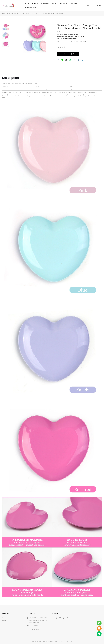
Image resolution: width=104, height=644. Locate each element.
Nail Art (55, 3)
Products (35, 3)
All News (4, 620)
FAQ (3, 617)
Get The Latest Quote (68, 54)
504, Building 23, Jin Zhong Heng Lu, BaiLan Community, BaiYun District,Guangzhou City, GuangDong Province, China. (38, 620)
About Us (5, 613)
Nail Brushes (45, 3)
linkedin (83, 60)
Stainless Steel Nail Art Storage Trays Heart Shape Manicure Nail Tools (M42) (45, 14)
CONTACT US (97, 5)
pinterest (74, 60)
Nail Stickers (64, 3)
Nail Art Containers (20, 14)
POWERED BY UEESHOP (66, 641)
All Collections (10, 14)
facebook (58, 60)
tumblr (78, 60)
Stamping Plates (31, 7)
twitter (66, 60)
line (62, 60)
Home (27, 3)
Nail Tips (74, 3)
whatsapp (70, 60)
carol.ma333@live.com (35, 626)
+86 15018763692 (34, 630)
